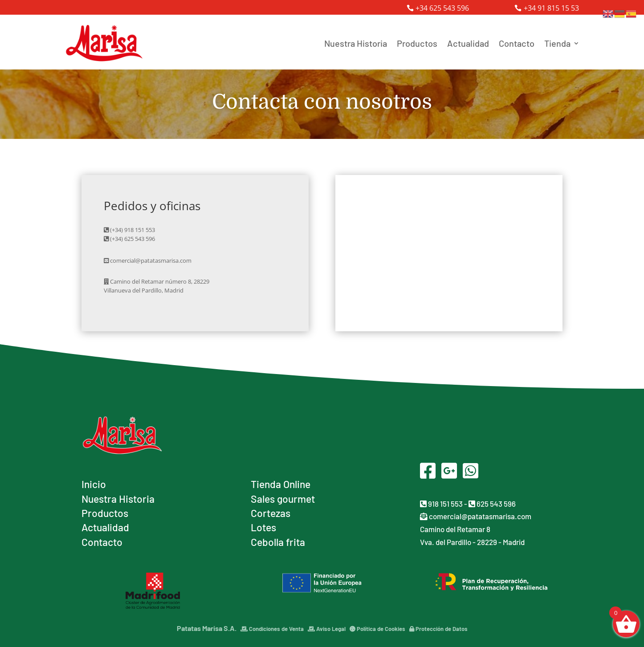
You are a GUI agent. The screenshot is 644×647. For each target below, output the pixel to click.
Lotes (263, 527)
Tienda (557, 43)
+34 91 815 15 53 (551, 8)
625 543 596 (492, 504)
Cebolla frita (278, 542)
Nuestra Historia (356, 43)
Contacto (517, 43)
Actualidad (468, 43)
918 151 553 (441, 504)
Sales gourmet (283, 499)
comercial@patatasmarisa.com (476, 516)
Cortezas (271, 513)
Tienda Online (281, 484)
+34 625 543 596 (442, 8)
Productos (417, 43)
